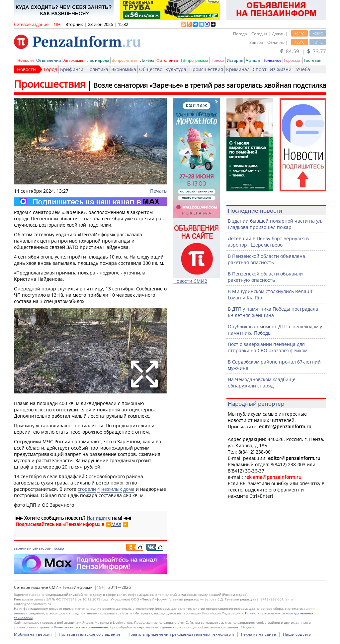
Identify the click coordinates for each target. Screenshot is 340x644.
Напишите (99, 518)
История (235, 60)
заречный (23, 548)
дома (129, 489)
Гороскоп (293, 60)
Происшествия (206, 69)
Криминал (238, 69)
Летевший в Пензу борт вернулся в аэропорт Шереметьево (268, 242)
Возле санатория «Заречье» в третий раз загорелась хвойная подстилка (210, 85)
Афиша (253, 60)
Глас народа (97, 60)
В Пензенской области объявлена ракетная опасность (266, 259)
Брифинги (72, 69)
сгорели (87, 489)
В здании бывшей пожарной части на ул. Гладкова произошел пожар (275, 224)
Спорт (260, 69)
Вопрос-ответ (125, 60)
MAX (116, 524)
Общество (151, 69)
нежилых (112, 489)
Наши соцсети (297, 634)
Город (50, 69)
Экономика (124, 69)
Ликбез (147, 60)
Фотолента (167, 60)
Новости (26, 60)
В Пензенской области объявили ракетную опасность (265, 277)
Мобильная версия (33, 634)
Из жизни (281, 69)
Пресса (217, 60)
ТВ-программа (194, 60)
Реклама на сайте (258, 634)
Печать (158, 191)
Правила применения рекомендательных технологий (181, 634)
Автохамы (73, 60)
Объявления (49, 60)
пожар (58, 548)
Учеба (303, 69)
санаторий (42, 548)
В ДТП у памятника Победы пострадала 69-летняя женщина (273, 312)
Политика (97, 69)
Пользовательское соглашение (90, 634)
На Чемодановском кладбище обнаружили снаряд (262, 382)
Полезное (272, 60)
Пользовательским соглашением (81, 627)
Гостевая (313, 60)
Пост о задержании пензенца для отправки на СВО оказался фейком (268, 347)
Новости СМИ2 (190, 281)
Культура (176, 69)
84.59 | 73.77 (303, 51)
